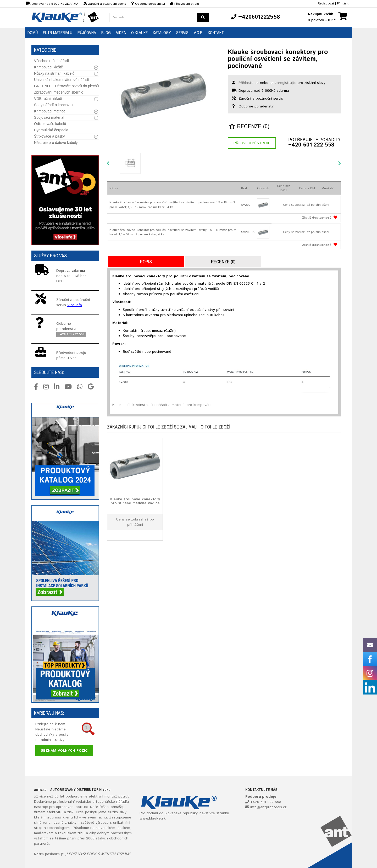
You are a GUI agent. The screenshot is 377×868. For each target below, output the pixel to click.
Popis (146, 262)
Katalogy (162, 32)
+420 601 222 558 (311, 145)
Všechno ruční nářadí (51, 61)
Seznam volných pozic (64, 751)
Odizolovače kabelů (50, 124)
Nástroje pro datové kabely (56, 143)
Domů (33, 32)
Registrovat (326, 4)
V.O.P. (198, 32)
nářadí (121, 802)
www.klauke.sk (153, 818)
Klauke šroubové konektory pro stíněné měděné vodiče (135, 501)
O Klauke (139, 32)
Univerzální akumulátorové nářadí (61, 80)
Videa (121, 32)
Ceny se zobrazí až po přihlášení (306, 205)
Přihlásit (343, 4)
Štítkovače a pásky (49, 136)
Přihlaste (246, 83)
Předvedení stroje (252, 143)
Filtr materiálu (58, 32)
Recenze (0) (249, 127)
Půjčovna (87, 32)
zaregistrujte (286, 83)
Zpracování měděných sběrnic (59, 92)
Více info (75, 305)
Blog (106, 32)
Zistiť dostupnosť (317, 218)
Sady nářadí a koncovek (54, 105)
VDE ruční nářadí (48, 99)
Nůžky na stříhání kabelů (54, 73)
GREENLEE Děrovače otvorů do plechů (66, 86)
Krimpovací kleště (48, 67)
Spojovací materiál (49, 117)
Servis (182, 32)
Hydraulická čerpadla (51, 130)
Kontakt (216, 32)
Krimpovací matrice (50, 111)
